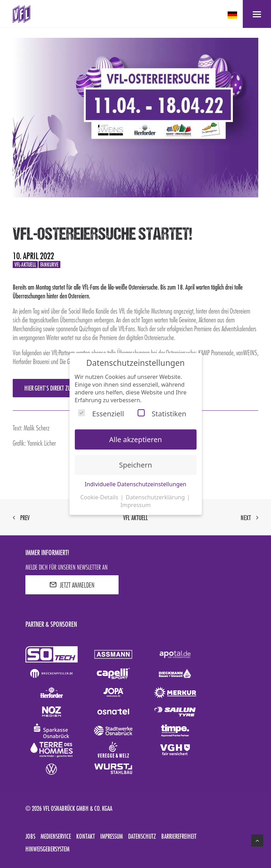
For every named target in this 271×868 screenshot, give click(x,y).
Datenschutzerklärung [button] (156, 497)
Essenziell (101, 414)
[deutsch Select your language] (233, 15)
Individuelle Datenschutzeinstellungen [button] (135, 484)
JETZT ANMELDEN (72, 585)
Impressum (112, 836)
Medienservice (56, 836)
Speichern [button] (135, 465)
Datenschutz (142, 836)
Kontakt (86, 836)
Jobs (30, 836)
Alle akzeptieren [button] (135, 439)
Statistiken (162, 414)
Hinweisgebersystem (47, 849)
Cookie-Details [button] (100, 497)
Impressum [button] (135, 505)
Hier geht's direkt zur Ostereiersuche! (67, 388)
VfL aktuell (135, 518)
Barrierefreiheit (179, 836)
